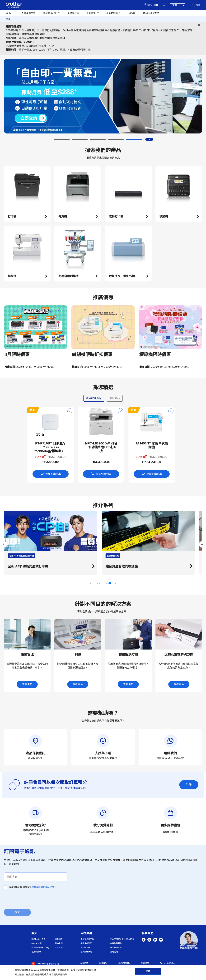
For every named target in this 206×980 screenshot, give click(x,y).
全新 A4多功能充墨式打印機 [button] (32, 566)
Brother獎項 (36, 943)
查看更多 (27, 684)
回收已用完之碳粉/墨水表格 (122, 939)
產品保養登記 (86, 943)
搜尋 (196, 5)
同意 (148, 972)
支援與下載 (73, 13)
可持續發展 (36, 952)
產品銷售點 (85, 948)
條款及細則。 (80, 788)
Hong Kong (39, 964)
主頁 (8, 19)
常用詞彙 (114, 952)
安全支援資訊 (116, 948)
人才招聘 (59, 948)
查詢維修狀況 (86, 952)
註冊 (189, 785)
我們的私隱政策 (59, 975)
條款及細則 (37, 887)
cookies (35, 970)
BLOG (132, 13)
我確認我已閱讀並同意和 (32, 887)
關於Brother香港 (38, 939)
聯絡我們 (59, 943)
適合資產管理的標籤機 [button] (125, 566)
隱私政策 (50, 887)
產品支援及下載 (87, 939)
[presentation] (28, 898)
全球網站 (52, 964)
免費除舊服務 (116, 943)
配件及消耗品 (28, 13)
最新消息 (59, 939)
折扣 (9, 410)
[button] (62, 139)
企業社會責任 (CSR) (40, 948)
